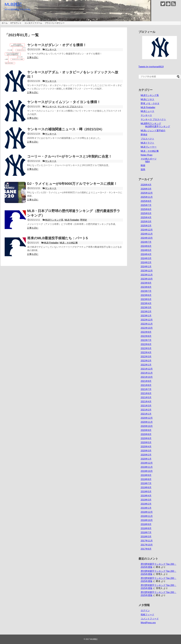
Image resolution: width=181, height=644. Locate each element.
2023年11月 (147, 275)
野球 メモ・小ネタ (150, 103)
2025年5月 (146, 213)
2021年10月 (147, 377)
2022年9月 (146, 332)
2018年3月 (146, 537)
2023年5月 (146, 299)
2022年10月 (147, 328)
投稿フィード (147, 615)
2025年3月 (146, 222)
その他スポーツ (149, 159)
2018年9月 (146, 524)
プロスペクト (147, 139)
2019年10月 (147, 471)
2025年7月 (146, 205)
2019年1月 (146, 508)
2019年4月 (146, 496)
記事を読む (33, 57)
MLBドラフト (148, 143)
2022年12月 (147, 320)
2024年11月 (147, 234)
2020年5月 (146, 442)
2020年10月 (147, 426)
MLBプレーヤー (149, 147)
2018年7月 (146, 532)
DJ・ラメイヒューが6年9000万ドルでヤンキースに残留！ (72, 184)
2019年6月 (146, 487)
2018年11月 (147, 516)
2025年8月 (146, 201)
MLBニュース (148, 111)
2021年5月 (146, 397)
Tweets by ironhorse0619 (151, 67)
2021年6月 (146, 393)
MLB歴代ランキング (151, 124)
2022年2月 (146, 361)
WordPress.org (148, 623)
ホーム (5, 23)
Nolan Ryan (147, 155)
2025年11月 (147, 197)
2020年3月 (146, 451)
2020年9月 (146, 430)
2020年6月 (146, 438)
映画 (143, 165)
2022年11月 (147, 324)
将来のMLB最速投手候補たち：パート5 (57, 238)
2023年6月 (146, 295)
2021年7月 (146, 389)
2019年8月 (146, 479)
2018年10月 (147, 520)
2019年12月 (147, 463)
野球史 (84, 220)
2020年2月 (146, 455)
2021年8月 (146, 385)
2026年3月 (146, 189)
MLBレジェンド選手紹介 (153, 131)
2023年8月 (146, 287)
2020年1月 (146, 459)
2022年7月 (146, 340)
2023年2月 (146, 312)
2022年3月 (146, 357)
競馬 (143, 169)
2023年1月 (146, 316)
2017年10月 (147, 545)
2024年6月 (146, 246)
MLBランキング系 (54, 220)
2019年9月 (146, 475)
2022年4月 (146, 352)
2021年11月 (147, 373)
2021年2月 (146, 410)
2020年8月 (146, 434)
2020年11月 (147, 422)
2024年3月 (146, 258)
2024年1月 (146, 267)
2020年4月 (146, 447)
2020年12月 (147, 418)
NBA (148, 162)
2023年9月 (146, 283)
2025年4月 (146, 217)
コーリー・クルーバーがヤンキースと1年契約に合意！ (70, 156)
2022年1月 (146, 365)
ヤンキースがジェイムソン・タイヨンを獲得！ (64, 102)
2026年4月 (146, 185)
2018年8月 (146, 528)
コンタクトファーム (33, 23)
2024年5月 (146, 250)
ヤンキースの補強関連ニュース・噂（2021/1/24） (66, 129)
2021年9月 (146, 381)
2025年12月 (147, 193)
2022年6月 (146, 344)
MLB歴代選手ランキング (158, 126)
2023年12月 (147, 271)
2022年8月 (146, 336)
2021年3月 (146, 406)
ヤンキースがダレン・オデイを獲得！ (57, 45)
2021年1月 (146, 414)
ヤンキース (51, 49)
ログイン (145, 610)
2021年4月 (146, 402)
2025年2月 (146, 226)
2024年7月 (146, 242)
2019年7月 (146, 483)
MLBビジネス (148, 99)
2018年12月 (147, 512)
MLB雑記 (13, 4)
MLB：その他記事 (69, 243)
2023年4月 (146, 303)
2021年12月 (147, 369)
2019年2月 (146, 504)
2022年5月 (146, 348)
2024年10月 (147, 238)
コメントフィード (150, 619)
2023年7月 (146, 291)
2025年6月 (146, 209)
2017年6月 (146, 549)
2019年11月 (147, 467)
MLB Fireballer (72, 220)
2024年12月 (147, 230)
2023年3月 (146, 307)
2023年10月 (147, 279)
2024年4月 (146, 254)
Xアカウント (16, 23)
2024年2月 (146, 262)
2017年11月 (147, 541)
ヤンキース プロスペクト (70, 107)
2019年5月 (146, 492)
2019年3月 (146, 500)
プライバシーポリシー (55, 23)
